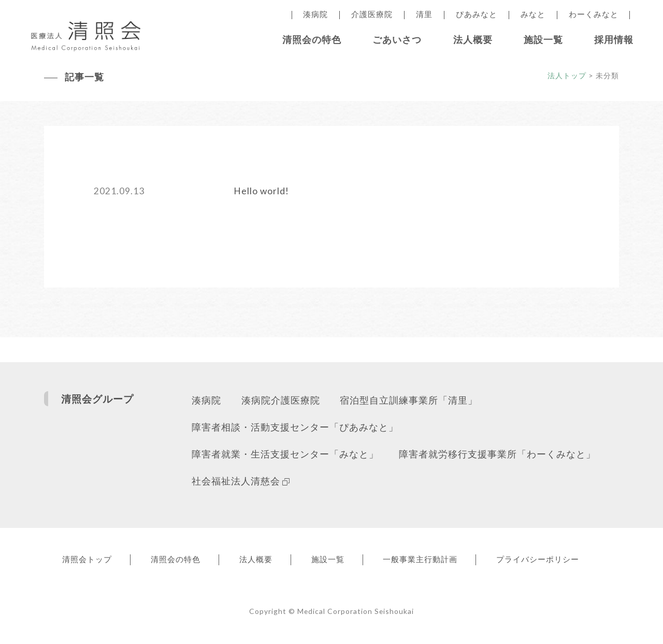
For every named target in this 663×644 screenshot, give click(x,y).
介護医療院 (372, 14)
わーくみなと (594, 14)
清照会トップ (88, 561)
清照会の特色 (312, 40)
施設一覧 (543, 40)
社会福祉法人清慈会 (241, 483)
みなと (533, 14)
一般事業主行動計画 (428, 561)
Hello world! (261, 191)
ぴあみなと (477, 14)
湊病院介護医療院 (281, 401)
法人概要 (473, 40)
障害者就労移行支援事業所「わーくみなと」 (497, 456)
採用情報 (614, 40)
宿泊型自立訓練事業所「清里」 (409, 401)
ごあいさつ (397, 40)
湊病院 (315, 14)
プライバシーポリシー (547, 561)
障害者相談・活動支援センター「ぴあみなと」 (295, 429)
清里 (424, 14)
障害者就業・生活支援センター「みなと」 (285, 456)
